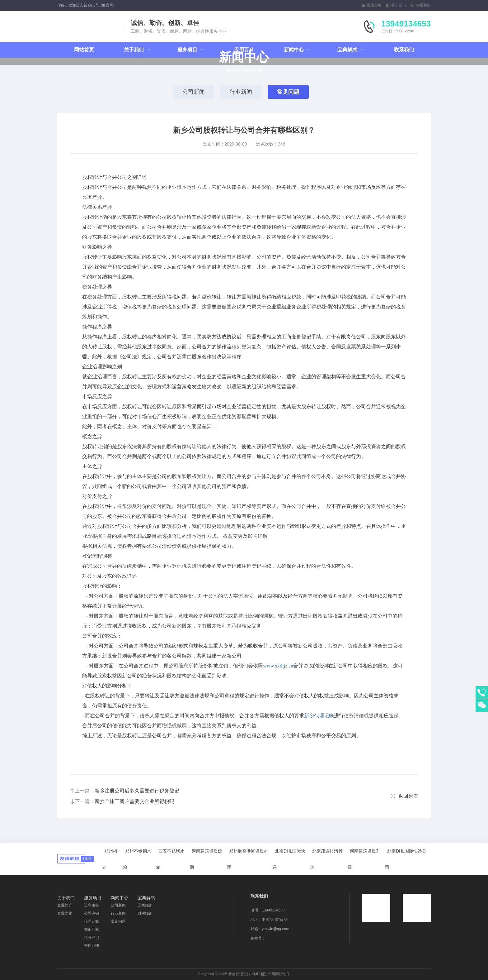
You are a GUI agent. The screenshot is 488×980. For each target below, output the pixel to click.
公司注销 (91, 913)
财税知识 (145, 913)
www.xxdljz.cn (278, 666)
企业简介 (65, 905)
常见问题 (288, 92)
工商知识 (145, 905)
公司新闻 (194, 92)
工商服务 (91, 905)
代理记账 (91, 921)
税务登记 (91, 938)
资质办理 (91, 946)
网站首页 (84, 50)
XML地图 (259, 974)
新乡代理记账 (319, 716)
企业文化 (65, 913)
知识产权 (91, 930)
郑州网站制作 (279, 974)
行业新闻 (241, 92)
